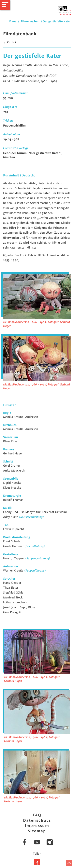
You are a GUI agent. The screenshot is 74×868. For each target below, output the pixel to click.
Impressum (37, 826)
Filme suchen (30, 21)
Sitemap (37, 831)
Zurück (10, 42)
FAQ (37, 815)
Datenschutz (37, 820)
